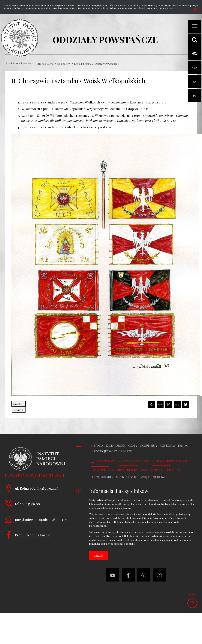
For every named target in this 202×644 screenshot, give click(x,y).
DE (195, 93)
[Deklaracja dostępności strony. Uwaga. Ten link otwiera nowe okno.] (159, 575)
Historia (97, 446)
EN (195, 79)
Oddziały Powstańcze (107, 64)
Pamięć (183, 446)
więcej (98, 556)
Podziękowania (102, 477)
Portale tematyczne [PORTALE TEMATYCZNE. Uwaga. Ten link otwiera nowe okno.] (134, 461)
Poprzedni (17, 403)
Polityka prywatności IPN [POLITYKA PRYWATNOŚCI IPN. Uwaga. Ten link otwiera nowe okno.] (171, 461)
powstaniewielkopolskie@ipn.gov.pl (43, 519)
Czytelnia (168, 446)
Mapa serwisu (106, 461)
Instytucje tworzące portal (112, 451)
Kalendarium (116, 446)
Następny (17, 409)
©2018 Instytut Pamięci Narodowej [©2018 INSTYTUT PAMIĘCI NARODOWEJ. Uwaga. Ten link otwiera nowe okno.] (141, 477)
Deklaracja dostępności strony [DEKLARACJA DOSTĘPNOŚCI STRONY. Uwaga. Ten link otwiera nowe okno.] (114, 470)
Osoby (133, 446)
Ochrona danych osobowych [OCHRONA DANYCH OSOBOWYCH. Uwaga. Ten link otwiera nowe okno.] (163, 470)
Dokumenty (64, 64)
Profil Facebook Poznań (33, 535)
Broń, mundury (83, 64)
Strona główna (45, 64)
